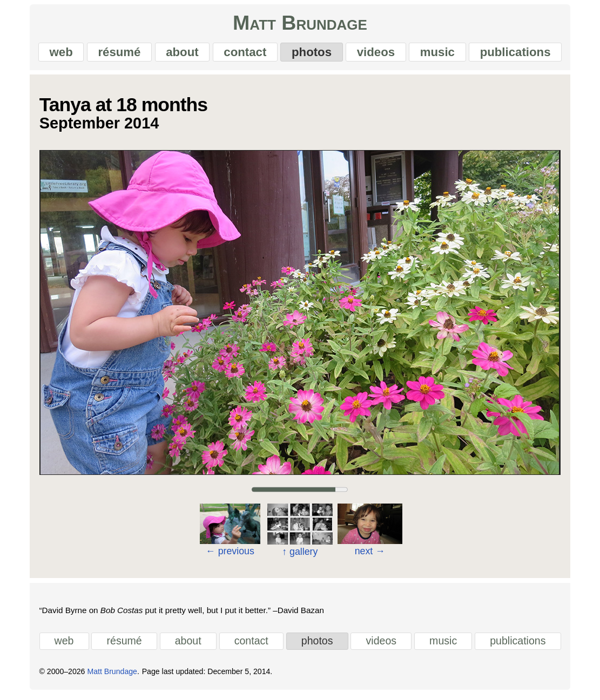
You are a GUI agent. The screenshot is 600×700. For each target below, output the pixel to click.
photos (312, 54)
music (441, 54)
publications (520, 54)
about (180, 54)
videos (377, 54)
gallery (300, 555)
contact (244, 54)
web (56, 54)
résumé (116, 54)
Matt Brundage (300, 25)
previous (230, 554)
